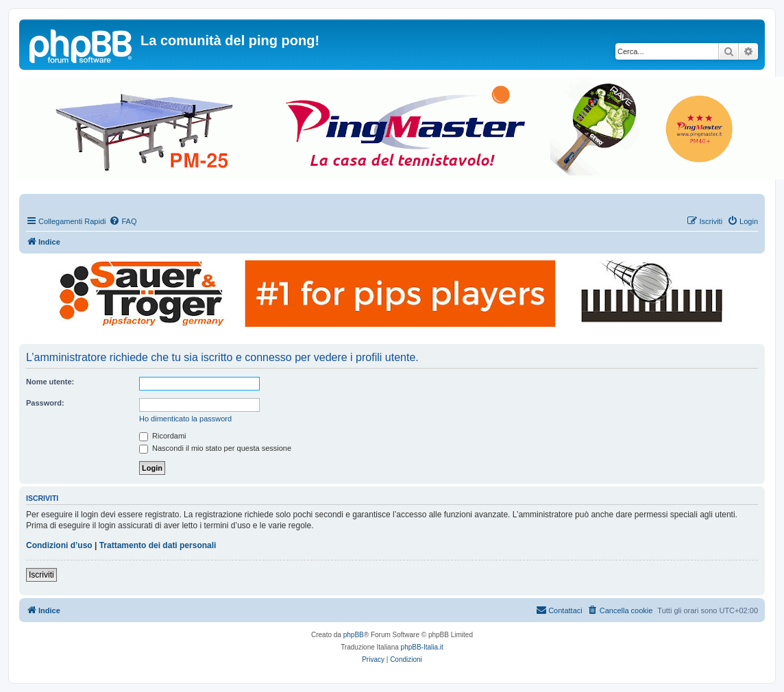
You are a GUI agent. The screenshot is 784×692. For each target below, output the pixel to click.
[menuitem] (123, 221)
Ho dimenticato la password (185, 419)
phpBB (354, 635)
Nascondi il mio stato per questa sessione (215, 448)
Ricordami (163, 436)
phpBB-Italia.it (422, 647)
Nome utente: (50, 382)
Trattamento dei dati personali (158, 545)
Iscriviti (41, 575)
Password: (45, 403)
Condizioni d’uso (59, 545)
